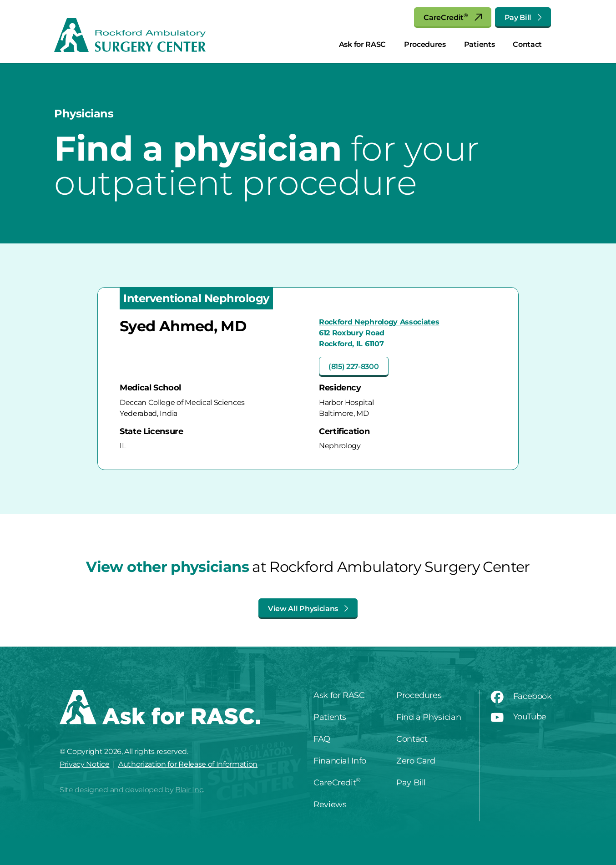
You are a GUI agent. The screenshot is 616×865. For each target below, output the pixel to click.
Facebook (521, 696)
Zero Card (416, 761)
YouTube (518, 717)
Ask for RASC (362, 44)
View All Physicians (308, 609)
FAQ (322, 739)
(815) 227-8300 (354, 367)
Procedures (425, 44)
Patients (479, 44)
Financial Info (340, 761)
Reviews (330, 804)
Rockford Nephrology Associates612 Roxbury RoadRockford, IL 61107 (379, 333)
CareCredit (452, 17)
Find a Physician (429, 717)
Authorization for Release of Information (188, 764)
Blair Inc (189, 790)
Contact (527, 44)
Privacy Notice (85, 764)
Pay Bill (523, 18)
